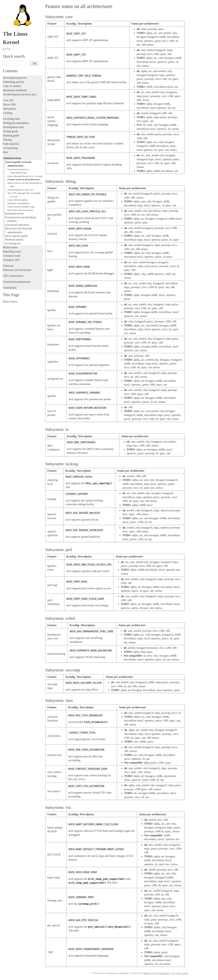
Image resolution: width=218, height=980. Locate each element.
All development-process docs (20, 94)
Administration (12, 158)
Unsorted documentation (17, 282)
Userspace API (11, 260)
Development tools (13, 127)
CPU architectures (13, 276)
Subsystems (9, 109)
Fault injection (11, 144)
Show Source (10, 302)
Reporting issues (12, 251)
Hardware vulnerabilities (19, 203)
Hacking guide (11, 135)
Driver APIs (9, 104)
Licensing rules (11, 119)
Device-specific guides (17, 236)
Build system (10, 247)
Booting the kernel (14, 213)
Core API (8, 100)
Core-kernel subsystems (17, 225)
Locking (7, 113)
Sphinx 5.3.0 (150, 973)
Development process (15, 78)
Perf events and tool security (20, 210)
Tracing (7, 140)
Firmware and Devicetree (17, 270)
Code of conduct (12, 86)
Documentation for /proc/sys (20, 190)
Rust (5, 152)
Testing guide (10, 131)
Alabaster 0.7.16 (167, 973)
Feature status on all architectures (24, 179)
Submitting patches (13, 82)
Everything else (13, 243)
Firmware (8, 266)
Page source (182, 973)
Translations (10, 288)
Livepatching (10, 148)
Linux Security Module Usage (21, 207)
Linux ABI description (18, 200)
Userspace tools (12, 256)
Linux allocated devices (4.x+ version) (25, 176)
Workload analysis (14, 240)
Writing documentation (16, 123)
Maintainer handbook (15, 90)
